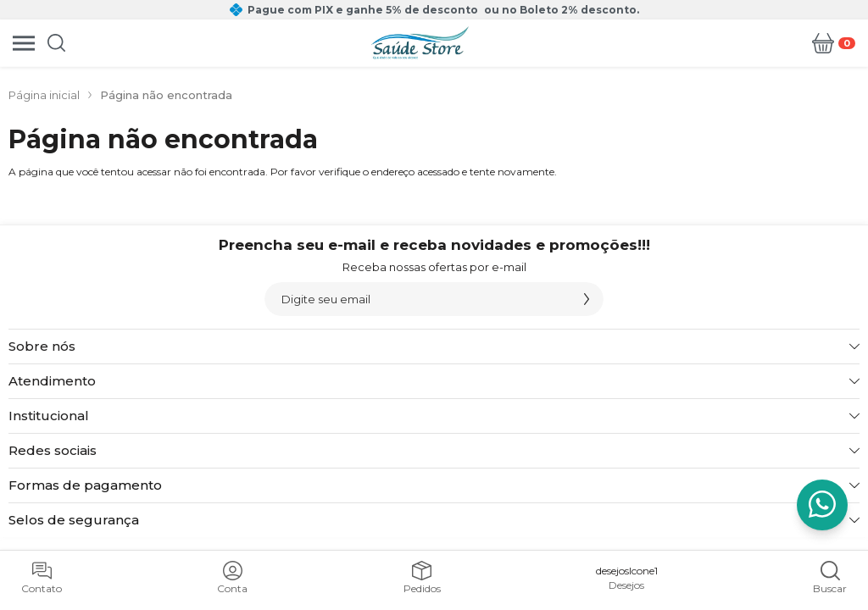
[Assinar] (587, 299)
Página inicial (44, 95)
